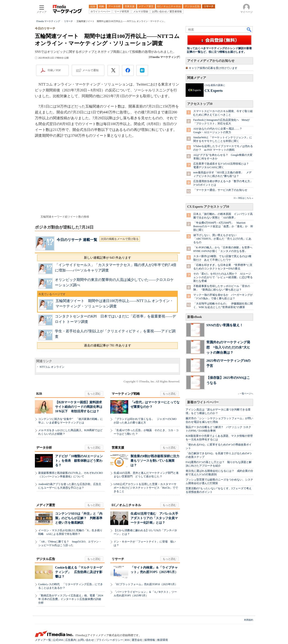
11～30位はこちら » (243, 198)
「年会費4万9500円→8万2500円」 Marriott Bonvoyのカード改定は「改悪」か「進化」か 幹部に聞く (223, 226)
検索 (249, 29)
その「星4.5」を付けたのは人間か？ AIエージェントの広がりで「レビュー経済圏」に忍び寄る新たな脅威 (223, 277)
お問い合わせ (86, 640)
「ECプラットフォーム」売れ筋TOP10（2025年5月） (146, 584)
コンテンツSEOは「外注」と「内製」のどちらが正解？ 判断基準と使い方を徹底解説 (79, 518)
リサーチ (118, 559)
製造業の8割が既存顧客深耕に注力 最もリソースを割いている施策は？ (156, 461)
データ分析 (44, 448)
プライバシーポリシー (110, 640)
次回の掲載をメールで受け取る (120, 239)
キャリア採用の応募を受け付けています (213, 68)
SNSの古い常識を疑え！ (225, 325)
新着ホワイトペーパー (203, 402)
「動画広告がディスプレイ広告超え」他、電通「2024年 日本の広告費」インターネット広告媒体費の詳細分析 (71, 599)
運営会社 (137, 640)
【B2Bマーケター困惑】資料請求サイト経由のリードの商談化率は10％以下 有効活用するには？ (79, 407)
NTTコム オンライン (52, 367)
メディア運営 (46, 505)
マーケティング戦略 (126, 394)
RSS (127, 640)
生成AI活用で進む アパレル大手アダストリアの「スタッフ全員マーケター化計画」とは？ (154, 518)
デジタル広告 (46, 559)
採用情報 (150, 640)
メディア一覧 (43, 640)
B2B (39, 394)
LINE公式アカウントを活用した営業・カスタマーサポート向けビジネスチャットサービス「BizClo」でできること (146, 488)
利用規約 (249, 620)
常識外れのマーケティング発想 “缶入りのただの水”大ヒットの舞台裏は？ (228, 347)
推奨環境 (162, 640)
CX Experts (214, 91)
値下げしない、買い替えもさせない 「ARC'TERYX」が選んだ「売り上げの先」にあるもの (222, 239)
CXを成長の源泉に (215, 85)
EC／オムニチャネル (126, 505)
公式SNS (58, 640)
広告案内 (71, 640)
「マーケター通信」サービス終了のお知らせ (220, 190)
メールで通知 (90, 70)
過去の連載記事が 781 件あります (108, 345)
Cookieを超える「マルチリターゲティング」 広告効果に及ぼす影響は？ (79, 572)
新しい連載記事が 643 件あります (108, 258)
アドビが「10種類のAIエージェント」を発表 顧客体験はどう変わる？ (79, 461)
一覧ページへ (246, 394)
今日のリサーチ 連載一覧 (77, 240)
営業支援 (118, 448)
